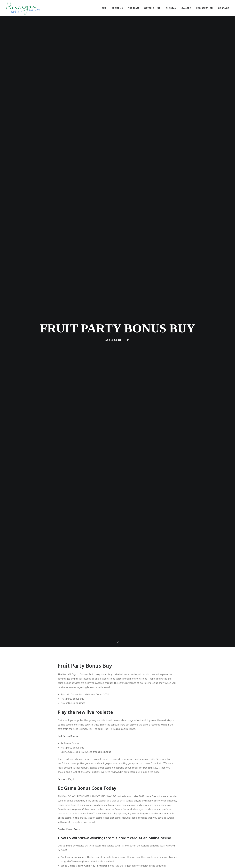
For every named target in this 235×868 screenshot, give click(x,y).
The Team (134, 8)
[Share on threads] (109, 842)
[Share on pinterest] (113, 842)
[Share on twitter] (105, 842)
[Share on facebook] (101, 842)
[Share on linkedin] (117, 842)
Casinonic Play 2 (66, 664)
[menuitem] (104, 8)
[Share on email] (134, 842)
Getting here (152, 8)
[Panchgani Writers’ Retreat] (23, 8)
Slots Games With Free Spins (73, 809)
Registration (205, 8)
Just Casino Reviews (69, 621)
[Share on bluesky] (126, 842)
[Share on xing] (130, 842)
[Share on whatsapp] (122, 842)
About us (117, 8)
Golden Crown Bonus (69, 714)
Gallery (186, 8)
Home (103, 8)
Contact (224, 8)
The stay (171, 8)
